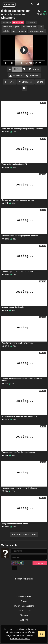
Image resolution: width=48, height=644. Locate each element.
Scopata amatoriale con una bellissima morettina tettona (22, 380)
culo (41, 27)
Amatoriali (31, 22)
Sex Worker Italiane (29, 27)
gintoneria (22, 31)
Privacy (24, 601)
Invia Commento (40, 563)
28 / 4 (17, 69)
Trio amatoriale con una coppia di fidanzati (19, 488)
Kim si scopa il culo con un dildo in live (17, 272)
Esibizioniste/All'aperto (11, 27)
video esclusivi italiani (37, 31)
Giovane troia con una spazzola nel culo (18, 200)
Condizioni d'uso (24, 597)
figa (14, 31)
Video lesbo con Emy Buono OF (14, 164)
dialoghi (6, 31)
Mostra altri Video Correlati (24, 535)
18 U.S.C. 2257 (24, 611)
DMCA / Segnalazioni (24, 606)
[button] (38, 4)
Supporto (24, 620)
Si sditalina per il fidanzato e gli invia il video (20, 416)
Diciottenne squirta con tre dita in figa (17, 343)
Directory (24, 615)
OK (41, 634)
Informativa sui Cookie (20, 639)
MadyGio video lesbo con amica (15, 524)
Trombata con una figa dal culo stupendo (18, 452)
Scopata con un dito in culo (13, 307)
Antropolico (7, 22)
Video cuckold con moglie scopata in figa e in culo (22, 129)
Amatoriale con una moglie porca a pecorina (20, 236)
